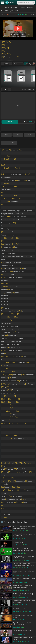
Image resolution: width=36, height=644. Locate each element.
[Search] (33, 3)
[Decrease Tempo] (3, 64)
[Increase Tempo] (11, 64)
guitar (5, 89)
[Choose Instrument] (9, 89)
